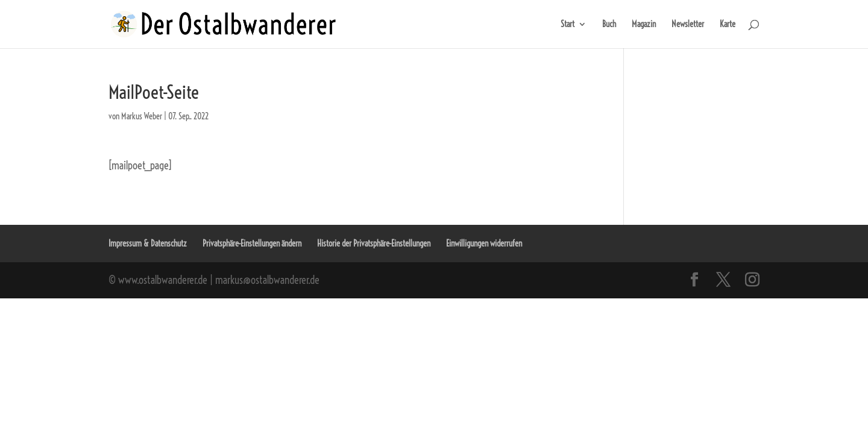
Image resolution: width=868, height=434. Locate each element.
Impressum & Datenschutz (148, 244)
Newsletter (688, 25)
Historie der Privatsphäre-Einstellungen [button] (374, 244)
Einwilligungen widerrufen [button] (484, 244)
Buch (609, 25)
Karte (728, 25)
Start (568, 25)
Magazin (644, 25)
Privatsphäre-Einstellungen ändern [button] (252, 244)
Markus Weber (142, 116)
